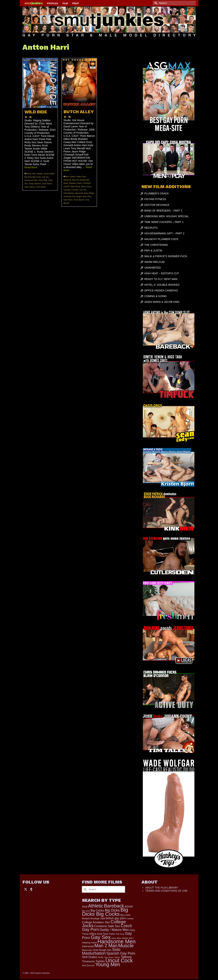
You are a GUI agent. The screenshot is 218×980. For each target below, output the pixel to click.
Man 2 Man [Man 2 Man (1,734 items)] (106, 946)
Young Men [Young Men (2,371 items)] (108, 965)
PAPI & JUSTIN (153, 251)
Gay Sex (46, 177)
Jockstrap (68, 196)
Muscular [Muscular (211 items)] (87, 950)
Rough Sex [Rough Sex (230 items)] (105, 950)
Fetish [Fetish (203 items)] (112, 934)
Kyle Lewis (87, 196)
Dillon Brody (75, 187)
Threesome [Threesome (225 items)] (88, 962)
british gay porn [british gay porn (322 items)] (116, 918)
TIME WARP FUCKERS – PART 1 (164, 222)
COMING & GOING (155, 296)
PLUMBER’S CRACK (157, 193)
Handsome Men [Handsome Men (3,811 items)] (117, 941)
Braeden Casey (76, 183)
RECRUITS (151, 228)
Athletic (40, 174)
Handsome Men (31, 180)
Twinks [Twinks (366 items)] (100, 961)
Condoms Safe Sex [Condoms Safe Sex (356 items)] (107, 926)
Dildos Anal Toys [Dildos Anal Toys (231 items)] (99, 934)
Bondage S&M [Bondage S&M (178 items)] (98, 919)
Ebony (84, 187)
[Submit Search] (156, 3)
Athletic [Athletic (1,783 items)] (96, 906)
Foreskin (75, 190)
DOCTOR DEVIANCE (157, 205)
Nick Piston (68, 200)
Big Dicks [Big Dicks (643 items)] (112, 910)
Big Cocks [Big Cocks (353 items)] (97, 910)
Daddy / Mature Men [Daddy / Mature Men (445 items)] (114, 930)
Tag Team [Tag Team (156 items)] (109, 957)
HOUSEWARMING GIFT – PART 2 (164, 233)
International (69, 193)
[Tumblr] (31, 889)
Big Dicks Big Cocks (33, 177)
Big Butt (75, 180)
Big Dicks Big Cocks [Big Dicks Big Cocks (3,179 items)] (105, 912)
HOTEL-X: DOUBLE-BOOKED (162, 285)
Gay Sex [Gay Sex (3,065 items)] (101, 937)
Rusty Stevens (35, 184)
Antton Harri (31, 174)
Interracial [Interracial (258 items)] (88, 946)
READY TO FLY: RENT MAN (161, 279)
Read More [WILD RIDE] (31, 167)
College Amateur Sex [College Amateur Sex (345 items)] (96, 922)
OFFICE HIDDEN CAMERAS (161, 290)
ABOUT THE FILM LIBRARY (162, 888)
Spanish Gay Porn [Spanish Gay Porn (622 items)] (121, 953)
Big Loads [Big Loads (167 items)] (125, 915)
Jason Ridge (89, 193)
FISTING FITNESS (155, 199)
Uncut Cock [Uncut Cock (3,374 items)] (119, 960)
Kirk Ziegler (77, 196)
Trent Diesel (41, 187)
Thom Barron (79, 200)
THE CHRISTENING (156, 245)
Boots (66, 183)
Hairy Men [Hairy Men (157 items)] (116, 938)
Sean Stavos (30, 187)
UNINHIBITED (152, 268)
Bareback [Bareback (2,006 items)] (114, 906)
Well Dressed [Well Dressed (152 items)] (88, 965)
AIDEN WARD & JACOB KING (162, 302)
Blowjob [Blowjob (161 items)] (86, 919)
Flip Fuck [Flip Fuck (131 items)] (120, 934)
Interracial (79, 193)
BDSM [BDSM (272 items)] (129, 907)
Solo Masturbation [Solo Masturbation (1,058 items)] (101, 951)
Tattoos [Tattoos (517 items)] (126, 957)
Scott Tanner (47, 184)
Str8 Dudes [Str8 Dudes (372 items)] (90, 957)
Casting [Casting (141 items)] (130, 919)
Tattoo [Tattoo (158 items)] (117, 957)
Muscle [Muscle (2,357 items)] (126, 946)
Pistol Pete (43, 180)
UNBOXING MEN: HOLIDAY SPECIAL (166, 216)
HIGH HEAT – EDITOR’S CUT (162, 273)
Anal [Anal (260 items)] (85, 907)
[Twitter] (26, 889)
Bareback (67, 180)
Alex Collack (70, 177)
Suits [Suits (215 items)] (101, 957)
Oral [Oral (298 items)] (95, 950)
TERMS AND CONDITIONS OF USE (166, 891)
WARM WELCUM (154, 262)
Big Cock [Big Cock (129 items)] (86, 911)
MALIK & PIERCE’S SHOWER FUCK (166, 256)
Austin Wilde (49, 174)
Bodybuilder (85, 180)
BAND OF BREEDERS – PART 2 (163, 211)
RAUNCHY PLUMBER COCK (161, 239)
